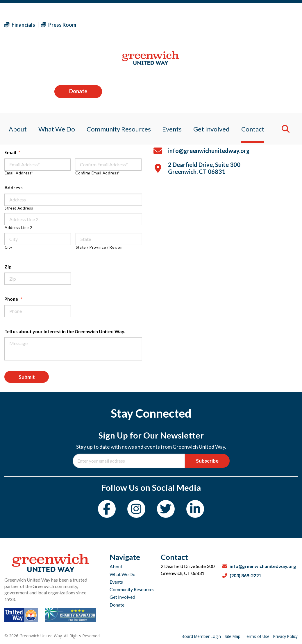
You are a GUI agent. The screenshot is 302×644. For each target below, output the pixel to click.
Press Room (59, 25)
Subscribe (206, 462)
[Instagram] (136, 511)
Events (116, 582)
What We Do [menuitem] (54, 62)
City (9, 247)
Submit (28, 378)
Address (14, 187)
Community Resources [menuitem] (118, 62)
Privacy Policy (285, 636)
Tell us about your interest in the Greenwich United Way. (65, 331)
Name (13, 124)
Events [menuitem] (173, 62)
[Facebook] (104, 511)
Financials (20, 25)
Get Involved (122, 597)
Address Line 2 (18, 228)
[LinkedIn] (198, 511)
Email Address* (19, 173)
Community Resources (132, 589)
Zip (8, 267)
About (116, 566)
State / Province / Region (99, 247)
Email (12, 152)
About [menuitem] (13, 62)
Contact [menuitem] (256, 62)
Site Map (230, 636)
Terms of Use (256, 636)
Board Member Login (198, 636)
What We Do (123, 574)
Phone (13, 299)
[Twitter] (167, 511)
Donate (274, 24)
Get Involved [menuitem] (213, 62)
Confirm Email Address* (98, 173)
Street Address (19, 208)
